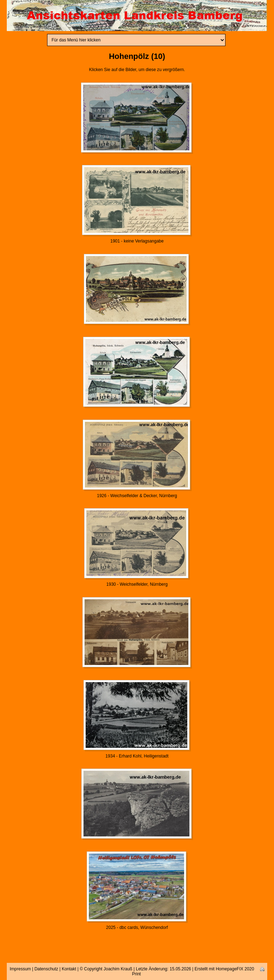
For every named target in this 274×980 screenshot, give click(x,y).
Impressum (20, 969)
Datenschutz (46, 969)
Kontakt (69, 969)
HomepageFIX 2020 (235, 969)
